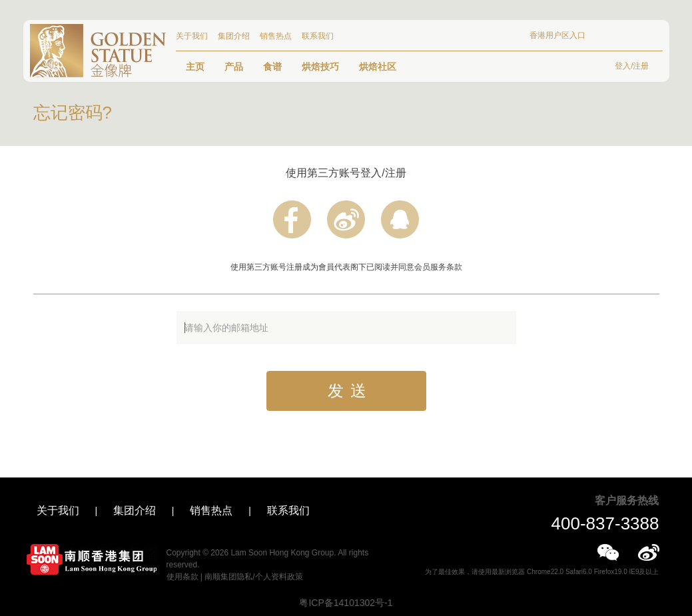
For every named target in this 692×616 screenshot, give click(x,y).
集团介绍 (234, 36)
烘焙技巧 (320, 67)
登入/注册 (632, 66)
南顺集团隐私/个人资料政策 (253, 577)
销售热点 (276, 36)
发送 (350, 391)
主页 (195, 67)
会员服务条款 (438, 267)
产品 (234, 67)
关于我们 (192, 36)
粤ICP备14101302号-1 (346, 603)
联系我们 (318, 36)
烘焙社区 (378, 67)
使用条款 (182, 577)
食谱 (272, 67)
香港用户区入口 (557, 35)
